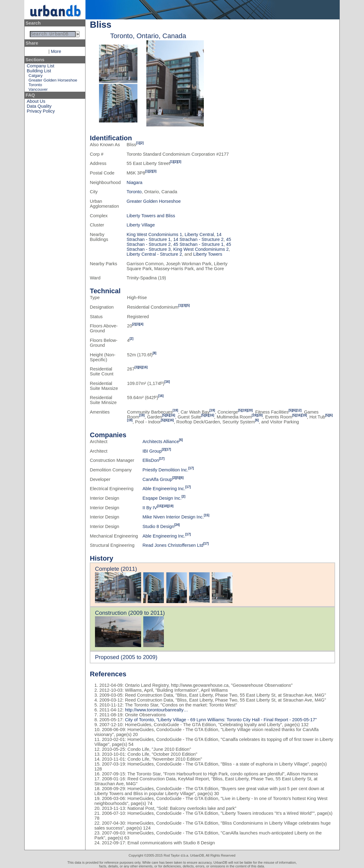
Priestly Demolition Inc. (165, 470)
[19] (176, 410)
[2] (142, 143)
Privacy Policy (41, 112)
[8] (154, 353)
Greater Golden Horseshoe (53, 81)
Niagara (135, 182)
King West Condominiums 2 (201, 249)
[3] (179, 162)
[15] (160, 506)
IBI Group (152, 451)
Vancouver (38, 91)
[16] (145, 367)
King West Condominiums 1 (154, 234)
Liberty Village (141, 225)
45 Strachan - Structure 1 (198, 244)
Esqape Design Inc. (162, 498)
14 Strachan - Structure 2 (198, 239)
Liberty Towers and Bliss (151, 216)
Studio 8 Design (158, 526)
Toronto (35, 86)
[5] (188, 305)
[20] (250, 410)
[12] (299, 410)
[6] (140, 367)
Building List (39, 72)
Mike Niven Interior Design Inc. (173, 517)
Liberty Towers (208, 254)
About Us (36, 102)
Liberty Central (199, 234)
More (56, 53)
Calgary (36, 77)
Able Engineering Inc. (164, 489)
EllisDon (151, 460)
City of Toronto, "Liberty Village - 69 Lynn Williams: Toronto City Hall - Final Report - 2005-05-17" (220, 720)
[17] (168, 449)
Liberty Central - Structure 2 (154, 254)
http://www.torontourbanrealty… (156, 710)
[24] (177, 525)
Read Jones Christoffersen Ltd (173, 545)
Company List (41, 67)
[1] (138, 143)
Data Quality (39, 107)
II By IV (150, 508)
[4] (141, 324)
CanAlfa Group (157, 479)
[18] (165, 506)
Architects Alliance (161, 442)
